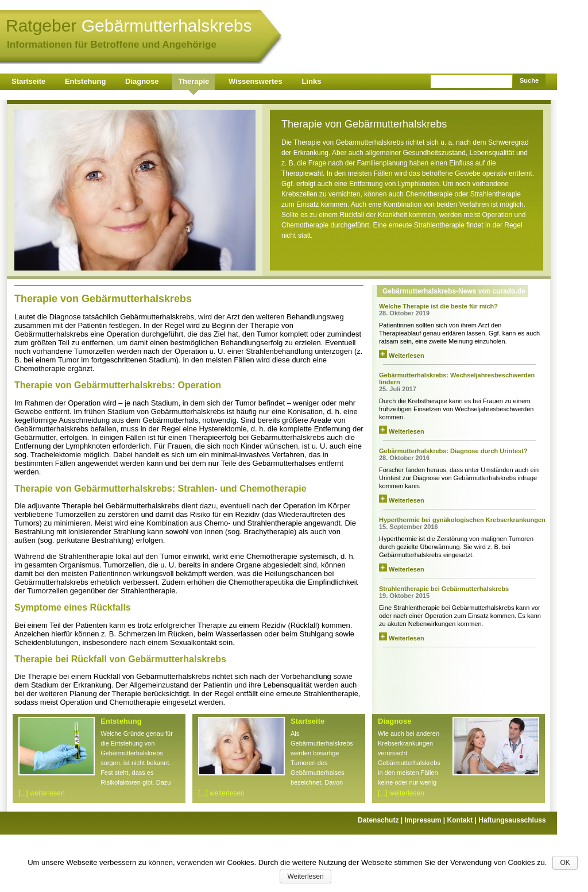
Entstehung (86, 81)
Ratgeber (129, 26)
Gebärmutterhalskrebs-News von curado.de (454, 291)
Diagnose (142, 81)
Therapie (194, 81)
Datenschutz (381, 820)
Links (311, 81)
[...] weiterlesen (42, 793)
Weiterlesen (402, 356)
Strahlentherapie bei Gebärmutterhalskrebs (444, 589)
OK (565, 863)
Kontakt (463, 820)
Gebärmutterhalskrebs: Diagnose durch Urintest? (453, 451)
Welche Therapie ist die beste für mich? (438, 306)
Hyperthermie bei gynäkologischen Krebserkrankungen (462, 520)
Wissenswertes (256, 81)
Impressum (425, 820)
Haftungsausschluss (512, 820)
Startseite (28, 81)
